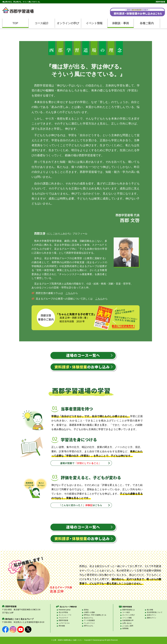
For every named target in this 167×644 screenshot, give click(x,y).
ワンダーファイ (89, 623)
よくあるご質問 (128, 626)
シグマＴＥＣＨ (64, 623)
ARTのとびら (89, 626)
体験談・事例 (120, 23)
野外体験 (62, 626)
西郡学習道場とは (128, 610)
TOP (15, 23)
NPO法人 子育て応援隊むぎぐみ (95, 615)
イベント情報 (94, 23)
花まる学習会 (63, 612)
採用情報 (125, 628)
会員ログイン (152, 615)
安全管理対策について (155, 612)
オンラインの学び (68, 23)
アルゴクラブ (63, 618)
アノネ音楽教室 (89, 620)
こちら (69, 293)
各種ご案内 (147, 23)
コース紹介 (42, 23)
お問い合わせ (127, 623)
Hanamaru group (65, 610)
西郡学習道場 (63, 620)
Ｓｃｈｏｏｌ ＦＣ (65, 615)
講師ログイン (152, 618)
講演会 (86, 610)
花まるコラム (89, 618)
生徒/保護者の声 (128, 620)
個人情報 (150, 610)
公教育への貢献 (89, 612)
